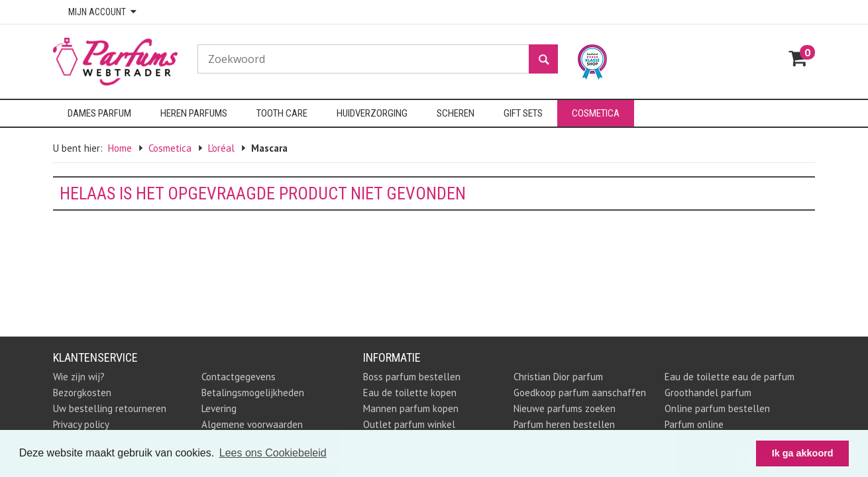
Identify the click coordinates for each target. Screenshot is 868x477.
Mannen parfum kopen (411, 408)
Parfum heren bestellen (564, 424)
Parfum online (694, 424)
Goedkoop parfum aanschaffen (580, 393)
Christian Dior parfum (558, 377)
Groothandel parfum (708, 393)
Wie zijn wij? (79, 377)
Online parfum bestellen (717, 408)
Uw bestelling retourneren (110, 408)
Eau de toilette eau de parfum (730, 377)
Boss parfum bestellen (412, 377)
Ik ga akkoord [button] (803, 453)
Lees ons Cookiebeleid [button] (273, 453)
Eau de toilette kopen (410, 393)
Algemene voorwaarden (252, 424)
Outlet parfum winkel (409, 424)
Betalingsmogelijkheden (253, 393)
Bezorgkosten (82, 393)
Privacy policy (81, 424)
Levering (219, 408)
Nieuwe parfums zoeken (565, 408)
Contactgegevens (239, 377)
